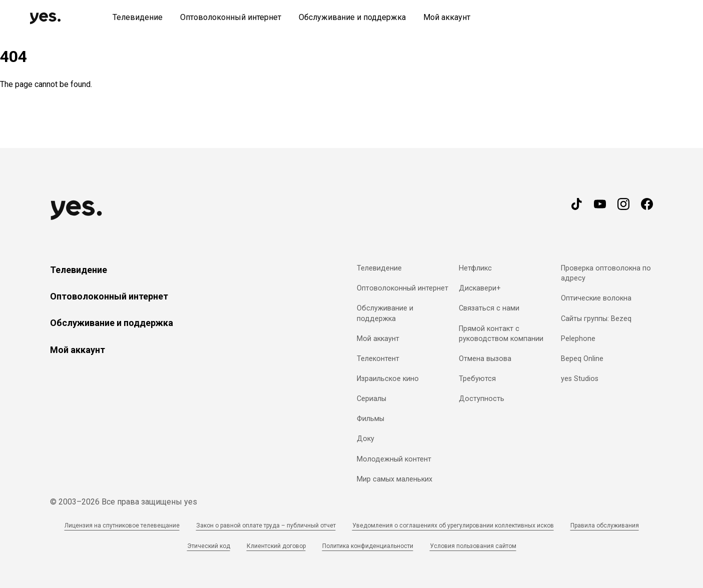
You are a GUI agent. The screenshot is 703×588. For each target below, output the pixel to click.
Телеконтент (378, 359)
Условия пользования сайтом (473, 546)
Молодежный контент (394, 459)
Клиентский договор (276, 546)
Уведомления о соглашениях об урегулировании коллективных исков (453, 525)
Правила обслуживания (605, 525)
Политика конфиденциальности (368, 546)
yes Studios (580, 379)
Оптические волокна (596, 298)
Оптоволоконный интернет (109, 296)
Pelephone (578, 339)
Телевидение (79, 270)
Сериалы (372, 399)
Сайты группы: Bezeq (596, 319)
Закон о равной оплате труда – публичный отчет (266, 525)
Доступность (482, 399)
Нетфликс (475, 268)
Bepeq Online (582, 359)
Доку (366, 439)
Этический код (209, 546)
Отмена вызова (485, 359)
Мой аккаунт (78, 350)
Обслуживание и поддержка (112, 323)
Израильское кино (388, 379)
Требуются (477, 379)
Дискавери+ (480, 288)
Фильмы (371, 419)
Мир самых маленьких (395, 479)
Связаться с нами (489, 308)
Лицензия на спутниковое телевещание (122, 525)
